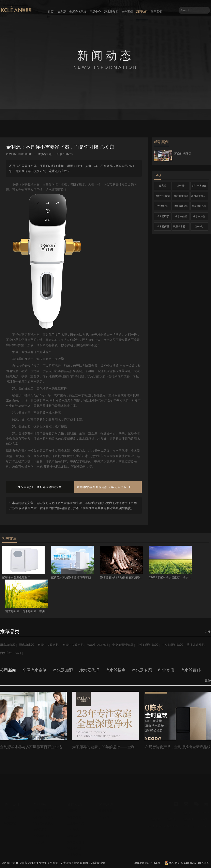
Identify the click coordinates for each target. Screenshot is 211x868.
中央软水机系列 (43, 823)
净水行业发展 (163, 196)
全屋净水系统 (78, 12)
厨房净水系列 (42, 836)
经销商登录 (106, 811)
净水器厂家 (163, 216)
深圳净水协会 (199, 186)
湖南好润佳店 (183, 154)
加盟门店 (187, 813)
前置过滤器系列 (43, 811)
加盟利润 (187, 819)
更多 (208, 631)
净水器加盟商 (76, 842)
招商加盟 (10, 823)
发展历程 (10, 817)
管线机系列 (40, 830)
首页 (51, 12)
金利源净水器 (181, 196)
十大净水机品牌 (163, 206)
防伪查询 (104, 817)
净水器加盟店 (181, 206)
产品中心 (95, 12)
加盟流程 (155, 819)
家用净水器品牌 (181, 227)
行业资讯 (73, 830)
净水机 (199, 227)
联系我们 (156, 12)
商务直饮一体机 (34, 653)
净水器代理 (163, 227)
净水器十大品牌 (200, 196)
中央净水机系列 (43, 817)
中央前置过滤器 (130, 645)
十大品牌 (203, 819)
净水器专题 (45, 154)
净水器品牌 (181, 216)
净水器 (181, 186)
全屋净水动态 (76, 823)
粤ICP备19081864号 (147, 863)
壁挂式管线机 (10, 653)
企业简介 (10, 811)
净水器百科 (74, 836)
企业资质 (171, 813)
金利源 (62, 12)
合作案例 (127, 12)
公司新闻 (73, 811)
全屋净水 (203, 813)
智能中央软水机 (51, 645)
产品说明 (39, 842)
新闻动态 (142, 12)
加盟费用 (171, 819)
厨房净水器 (8, 645)
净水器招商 (74, 855)
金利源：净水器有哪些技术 (43, 487)
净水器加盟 (111, 12)
